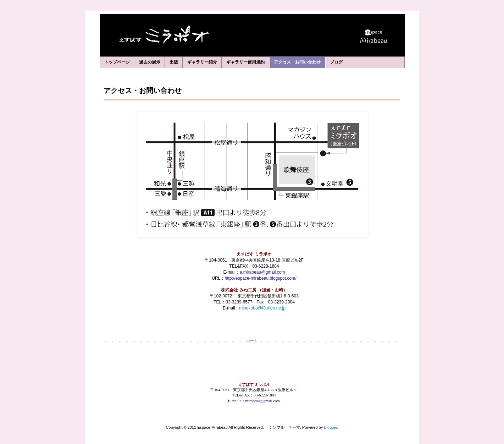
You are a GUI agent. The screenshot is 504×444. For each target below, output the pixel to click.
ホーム (252, 341)
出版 (174, 62)
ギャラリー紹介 (202, 62)
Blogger (330, 427)
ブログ (336, 62)
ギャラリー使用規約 (245, 62)
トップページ (117, 62)
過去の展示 (150, 62)
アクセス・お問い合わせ (297, 62)
